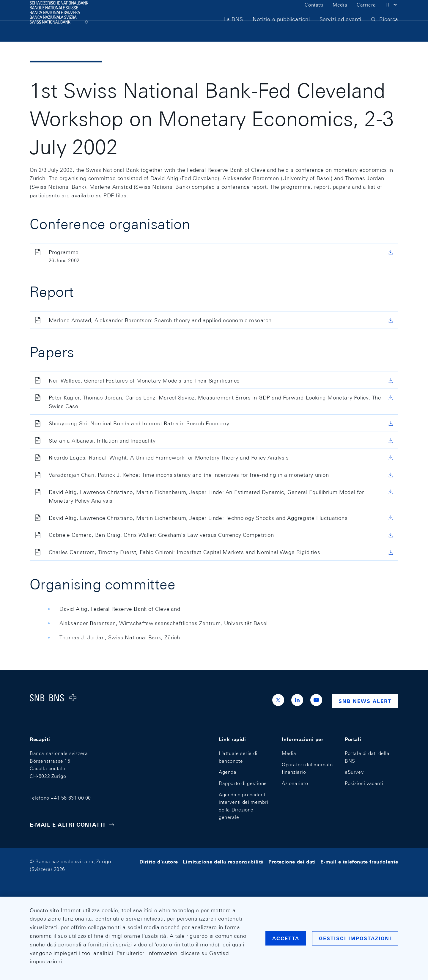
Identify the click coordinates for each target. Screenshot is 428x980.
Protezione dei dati (292, 862)
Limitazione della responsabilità (223, 862)
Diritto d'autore (159, 862)
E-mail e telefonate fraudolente (359, 862)
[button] (392, 14)
